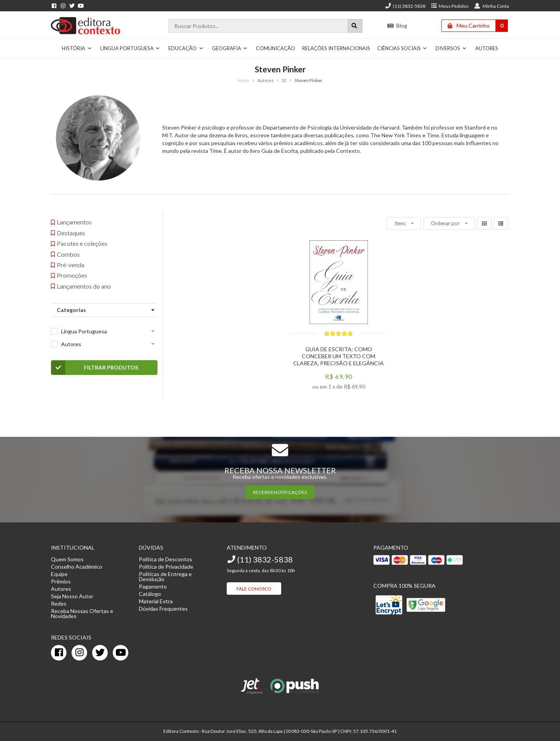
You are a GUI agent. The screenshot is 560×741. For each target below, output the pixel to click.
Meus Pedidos (450, 6)
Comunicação (276, 48)
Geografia (230, 48)
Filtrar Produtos (95, 368)
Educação (186, 48)
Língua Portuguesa (130, 48)
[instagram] (79, 653)
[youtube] (121, 653)
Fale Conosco (254, 589)
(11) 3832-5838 (405, 6)
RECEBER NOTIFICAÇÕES (280, 492)
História (77, 48)
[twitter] (100, 653)
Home (243, 80)
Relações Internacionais (336, 48)
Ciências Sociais (402, 48)
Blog (397, 25)
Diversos (451, 48)
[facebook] (59, 653)
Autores (487, 48)
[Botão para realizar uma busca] (355, 26)
